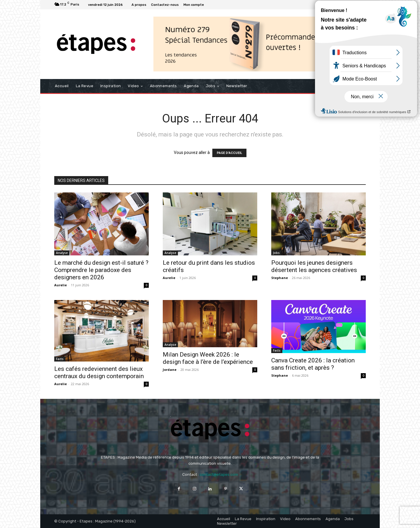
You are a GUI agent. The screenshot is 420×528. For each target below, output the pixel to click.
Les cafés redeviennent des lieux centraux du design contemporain (99, 372)
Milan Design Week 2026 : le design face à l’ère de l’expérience (208, 358)
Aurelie (61, 285)
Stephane (280, 278)
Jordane (170, 370)
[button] (359, 86)
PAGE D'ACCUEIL (229, 153)
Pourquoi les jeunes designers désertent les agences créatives (314, 266)
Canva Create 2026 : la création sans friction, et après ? (313, 364)
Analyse (62, 253)
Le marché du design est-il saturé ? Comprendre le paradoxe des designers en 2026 (101, 270)
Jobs (276, 253)
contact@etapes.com (219, 475)
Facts (60, 359)
